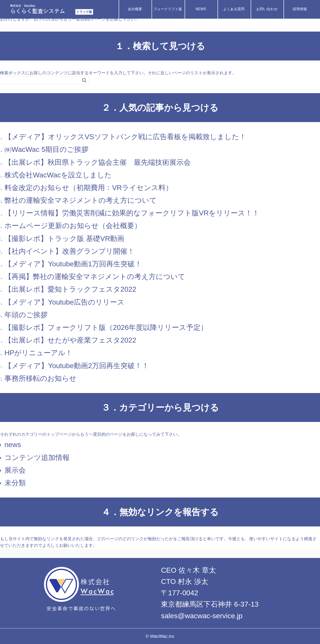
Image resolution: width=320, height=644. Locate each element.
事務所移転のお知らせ (40, 378)
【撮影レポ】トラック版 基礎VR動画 (64, 239)
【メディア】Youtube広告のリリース (64, 302)
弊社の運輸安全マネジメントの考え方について (81, 200)
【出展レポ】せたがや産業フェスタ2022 (70, 340)
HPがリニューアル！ (38, 353)
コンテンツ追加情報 (37, 457)
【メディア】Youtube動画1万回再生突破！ (73, 264)
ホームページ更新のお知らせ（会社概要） (73, 226)
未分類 (15, 483)
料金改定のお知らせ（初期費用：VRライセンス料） (89, 188)
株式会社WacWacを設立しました (58, 175)
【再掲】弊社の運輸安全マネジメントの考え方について (95, 277)
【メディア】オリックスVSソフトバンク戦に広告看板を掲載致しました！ (125, 137)
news (13, 445)
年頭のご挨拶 (26, 315)
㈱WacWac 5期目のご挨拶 (46, 149)
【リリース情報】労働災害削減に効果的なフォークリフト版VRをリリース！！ (132, 213)
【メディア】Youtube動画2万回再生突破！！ (77, 366)
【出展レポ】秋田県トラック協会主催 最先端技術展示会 (98, 162)
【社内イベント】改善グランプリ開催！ (69, 251)
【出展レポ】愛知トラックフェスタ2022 (70, 289)
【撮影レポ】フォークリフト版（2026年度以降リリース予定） (106, 327)
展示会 (15, 470)
